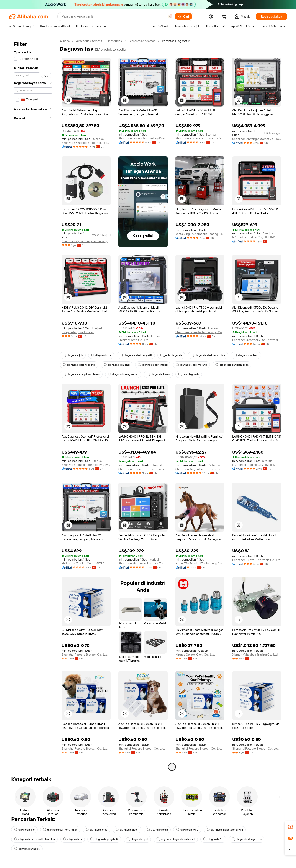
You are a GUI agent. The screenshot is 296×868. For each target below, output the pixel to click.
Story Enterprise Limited (78, 332)
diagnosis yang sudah (123, 374)
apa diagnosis (157, 830)
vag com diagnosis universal (176, 839)
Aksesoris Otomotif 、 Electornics (99, 41)
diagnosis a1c (24, 830)
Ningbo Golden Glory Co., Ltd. (195, 655)
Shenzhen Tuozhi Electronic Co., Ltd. (257, 560)
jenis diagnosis (171, 355)
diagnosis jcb (73, 355)
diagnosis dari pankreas (232, 365)
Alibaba (65, 41)
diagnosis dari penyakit (136, 355)
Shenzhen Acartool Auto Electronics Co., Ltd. (257, 340)
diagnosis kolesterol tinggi (225, 830)
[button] (170, 16)
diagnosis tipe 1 (127, 830)
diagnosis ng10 (187, 830)
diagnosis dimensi (117, 365)
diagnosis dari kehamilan (60, 830)
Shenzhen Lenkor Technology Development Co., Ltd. (143, 138)
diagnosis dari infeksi (153, 365)
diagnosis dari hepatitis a (208, 355)
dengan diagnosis (27, 849)
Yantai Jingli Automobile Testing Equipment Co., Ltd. (200, 234)
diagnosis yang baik (104, 839)
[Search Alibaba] (113, 16)
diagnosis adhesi (246, 355)
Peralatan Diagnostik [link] (176, 41)
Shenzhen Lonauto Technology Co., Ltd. (200, 332)
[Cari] (183, 16)
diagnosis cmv (96, 830)
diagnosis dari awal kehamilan (34, 839)
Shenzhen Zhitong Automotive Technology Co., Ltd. (257, 139)
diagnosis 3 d (213, 839)
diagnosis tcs (101, 355)
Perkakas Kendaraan (142, 41)
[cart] (225, 17)
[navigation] (33, 404)
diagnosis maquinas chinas (81, 374)
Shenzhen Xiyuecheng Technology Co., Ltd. (86, 241)
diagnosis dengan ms (247, 839)
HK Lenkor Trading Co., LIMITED (254, 237)
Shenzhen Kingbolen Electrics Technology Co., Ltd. (86, 143)
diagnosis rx (73, 839)
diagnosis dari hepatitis (79, 365)
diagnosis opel (137, 839)
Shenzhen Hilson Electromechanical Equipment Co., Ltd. (200, 138)
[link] (290, 827)
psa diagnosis (189, 374)
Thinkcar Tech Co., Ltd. (134, 340)
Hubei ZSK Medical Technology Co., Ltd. (200, 563)
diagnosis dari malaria (191, 365)
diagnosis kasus (158, 374)
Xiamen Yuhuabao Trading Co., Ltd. (255, 655)
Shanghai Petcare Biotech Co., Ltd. (85, 655)
